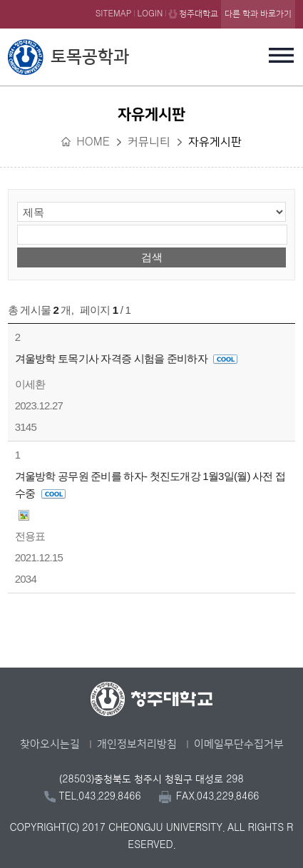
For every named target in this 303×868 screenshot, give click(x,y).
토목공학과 (90, 57)
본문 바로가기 (151, 1)
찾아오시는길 (50, 744)
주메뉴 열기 (281, 55)
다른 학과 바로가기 (258, 14)
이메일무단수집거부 (239, 744)
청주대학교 (199, 14)
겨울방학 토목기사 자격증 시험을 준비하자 (127, 358)
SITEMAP (114, 14)
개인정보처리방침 (137, 744)
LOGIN (150, 14)
